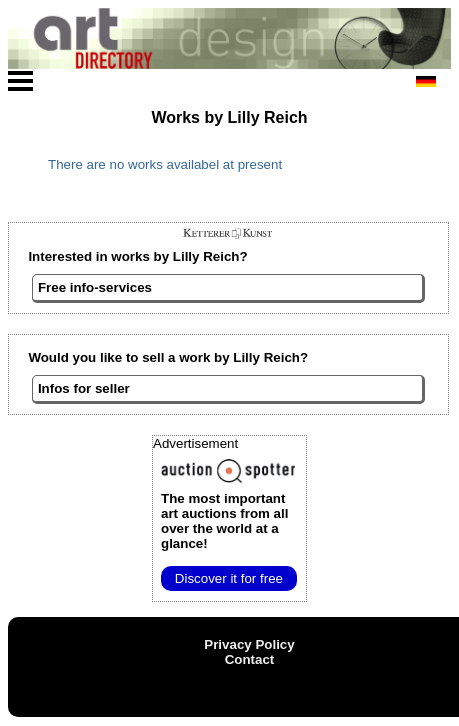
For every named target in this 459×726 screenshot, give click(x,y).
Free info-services (95, 287)
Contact (250, 659)
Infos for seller (84, 388)
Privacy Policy (249, 644)
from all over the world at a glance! (224, 521)
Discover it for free (229, 578)
